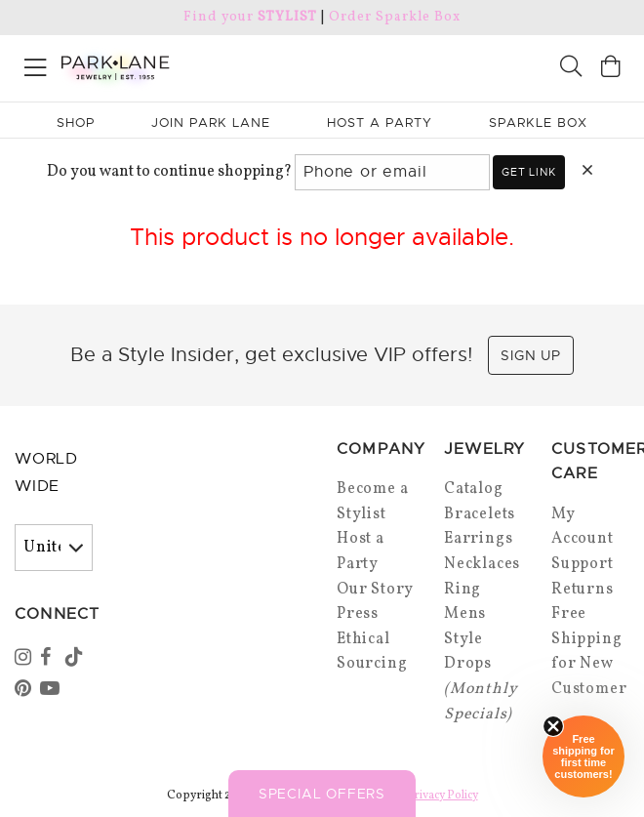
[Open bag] (611, 69)
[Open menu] (36, 64)
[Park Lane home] (161, 65)
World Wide (46, 473)
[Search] (571, 69)
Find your (250, 17)
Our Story (375, 590)
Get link (528, 172)
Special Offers (322, 794)
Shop (76, 123)
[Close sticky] (553, 726)
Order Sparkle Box (395, 17)
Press (358, 614)
